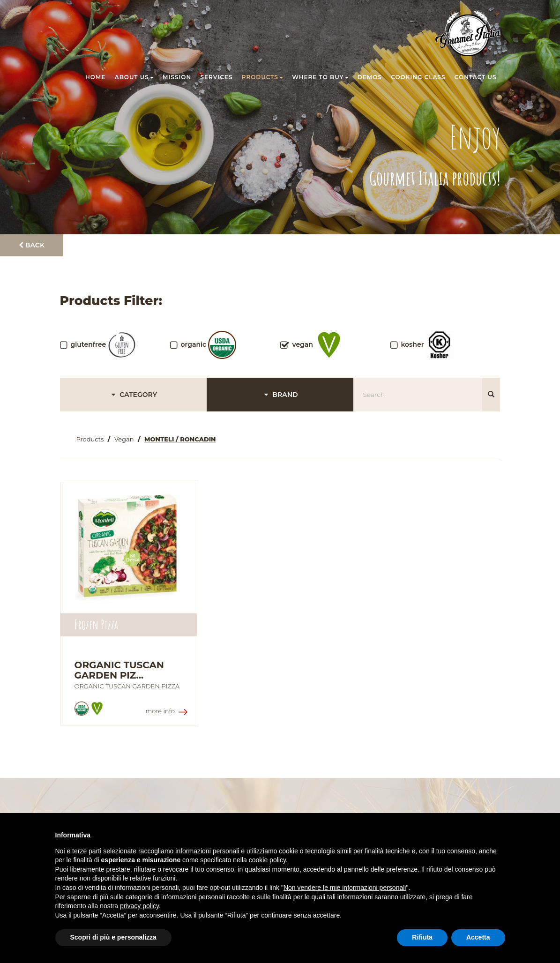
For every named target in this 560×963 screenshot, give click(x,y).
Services (217, 77)
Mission (177, 77)
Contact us (476, 77)
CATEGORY (133, 395)
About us (134, 77)
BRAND (280, 395)
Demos (370, 77)
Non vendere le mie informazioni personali (345, 888)
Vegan (124, 439)
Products (262, 77)
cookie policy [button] (267, 860)
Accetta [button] (478, 937)
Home (95, 77)
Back (32, 245)
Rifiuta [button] (422, 937)
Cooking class (418, 77)
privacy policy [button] (139, 906)
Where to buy (320, 77)
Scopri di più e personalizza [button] (113, 937)
